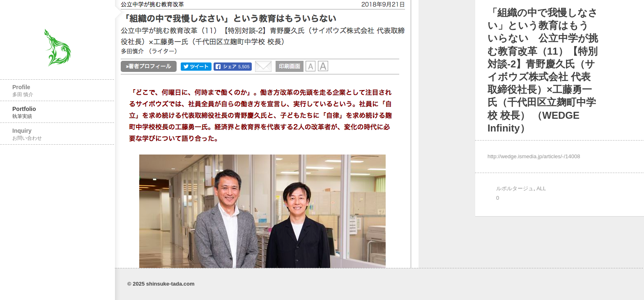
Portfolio (57, 112)
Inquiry (57, 134)
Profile (57, 91)
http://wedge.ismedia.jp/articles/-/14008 (534, 156)
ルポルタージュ (515, 188)
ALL (541, 188)
